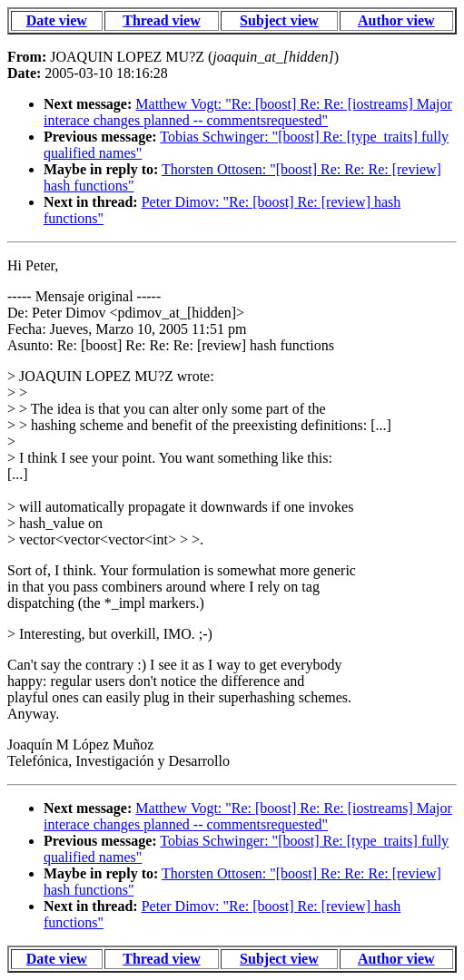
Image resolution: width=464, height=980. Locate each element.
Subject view (279, 20)
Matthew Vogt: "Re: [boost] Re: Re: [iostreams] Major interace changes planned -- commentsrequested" (248, 112)
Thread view (161, 20)
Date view (57, 20)
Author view (396, 20)
